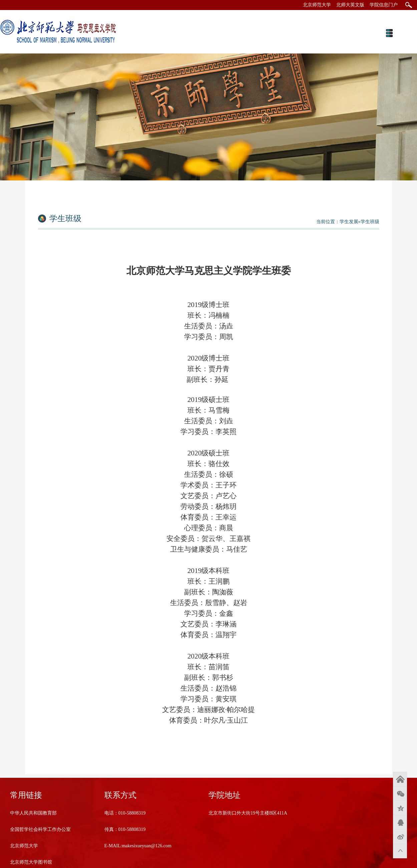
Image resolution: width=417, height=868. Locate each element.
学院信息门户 (384, 5)
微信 (400, 793)
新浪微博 (400, 837)
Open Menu (389, 33)
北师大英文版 (350, 5)
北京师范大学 (317, 5)
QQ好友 (400, 822)
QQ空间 (400, 808)
